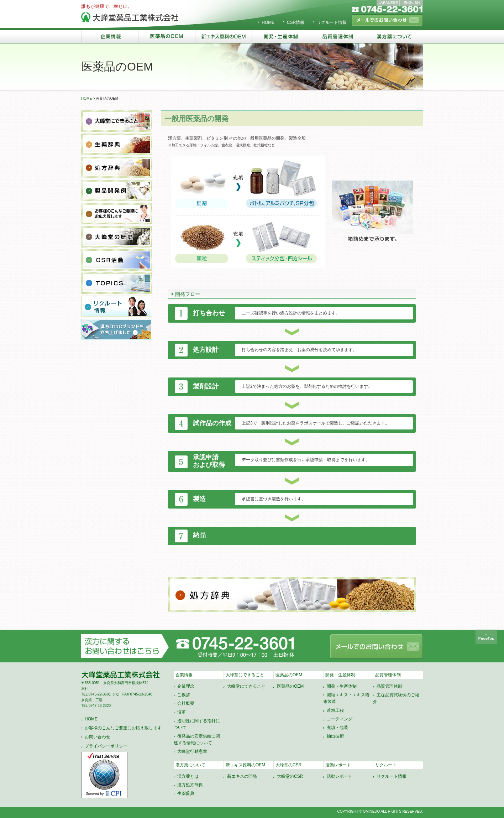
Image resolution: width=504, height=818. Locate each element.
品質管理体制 (388, 675)
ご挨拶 (184, 695)
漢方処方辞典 (190, 785)
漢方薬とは (188, 776)
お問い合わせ (98, 737)
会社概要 (186, 703)
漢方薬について (190, 765)
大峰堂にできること (245, 675)
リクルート (386, 765)
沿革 (182, 712)
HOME (268, 22)
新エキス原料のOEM (245, 765)
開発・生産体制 (340, 675)
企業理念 (186, 686)
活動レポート (338, 765)
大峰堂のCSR (288, 765)
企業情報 (184, 675)
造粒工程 (335, 710)
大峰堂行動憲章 (192, 751)
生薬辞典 (186, 793)
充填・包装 (337, 728)
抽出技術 (335, 736)
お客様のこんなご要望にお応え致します (123, 728)
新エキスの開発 (242, 776)
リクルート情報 (332, 22)
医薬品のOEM (289, 675)
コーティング (340, 719)
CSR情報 (296, 22)
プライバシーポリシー (106, 746)
